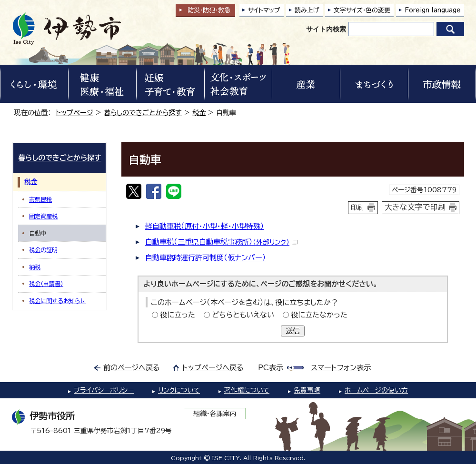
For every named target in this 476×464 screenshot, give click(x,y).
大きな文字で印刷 (415, 207)
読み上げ (307, 10)
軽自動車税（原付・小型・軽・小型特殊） (205, 226)
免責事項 (307, 390)
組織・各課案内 (215, 414)
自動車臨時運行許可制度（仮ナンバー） (206, 258)
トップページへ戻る (213, 368)
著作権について (247, 390)
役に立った (178, 315)
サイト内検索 (326, 29)
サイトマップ (264, 10)
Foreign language (433, 10)
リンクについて (179, 390)
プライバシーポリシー (104, 390)
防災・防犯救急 (209, 10)
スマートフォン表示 (341, 368)
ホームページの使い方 (376, 390)
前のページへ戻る (132, 368)
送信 (293, 331)
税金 (199, 113)
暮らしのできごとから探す (143, 113)
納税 (35, 267)
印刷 (357, 207)
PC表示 (271, 368)
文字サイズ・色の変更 (362, 10)
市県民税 (40, 199)
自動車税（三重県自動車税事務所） (221, 242)
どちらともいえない (243, 315)
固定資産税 (43, 216)
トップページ (74, 113)
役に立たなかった (319, 315)
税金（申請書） (46, 284)
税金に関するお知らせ (57, 301)
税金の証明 (43, 250)
